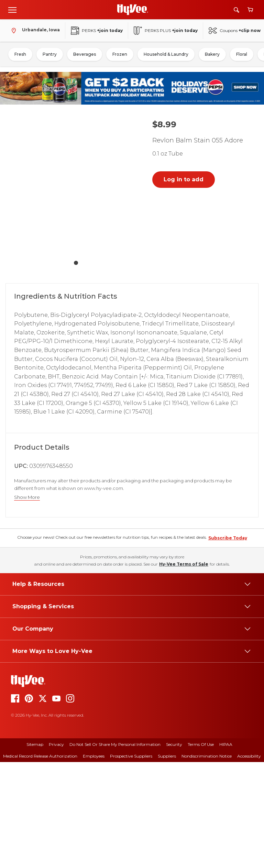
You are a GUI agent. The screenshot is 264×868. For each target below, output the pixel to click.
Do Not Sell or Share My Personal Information (115, 850)
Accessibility (249, 862)
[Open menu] (12, 10)
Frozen (120, 54)
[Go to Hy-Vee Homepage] (133, 10)
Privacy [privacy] (56, 850)
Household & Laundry (166, 54)
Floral (242, 54)
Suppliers (167, 862)
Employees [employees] (94, 862)
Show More (27, 497)
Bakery (212, 54)
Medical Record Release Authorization (40, 862)
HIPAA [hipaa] (226, 850)
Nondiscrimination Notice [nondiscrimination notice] (207, 862)
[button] (76, 186)
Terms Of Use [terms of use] (201, 850)
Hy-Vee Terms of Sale (184, 670)
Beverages (85, 54)
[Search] (236, 10)
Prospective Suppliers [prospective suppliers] (131, 862)
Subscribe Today (228, 644)
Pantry (50, 54)
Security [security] (174, 850)
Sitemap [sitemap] (35, 850)
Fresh (20, 54)
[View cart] (250, 10)
